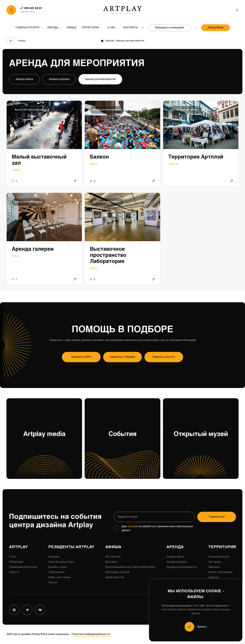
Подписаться (217, 517)
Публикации (16, 562)
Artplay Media (216, 28)
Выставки (111, 562)
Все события (113, 557)
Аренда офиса (24, 79)
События (122, 453)
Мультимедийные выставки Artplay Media (130, 567)
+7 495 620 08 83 (31, 8)
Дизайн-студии (58, 567)
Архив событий (115, 577)
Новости (14, 572)
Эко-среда (215, 562)
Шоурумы (54, 557)
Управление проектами (23, 567)
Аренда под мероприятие (182, 567)
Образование (56, 572)
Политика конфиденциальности (91, 634)
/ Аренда (109, 41)
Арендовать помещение (169, 28)
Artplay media (44, 453)
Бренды (53, 28)
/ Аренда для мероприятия (130, 41)
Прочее (53, 583)
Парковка (214, 567)
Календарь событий (117, 572)
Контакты (131, 28)
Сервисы (214, 577)
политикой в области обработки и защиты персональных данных (196, 612)
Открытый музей (201, 453)
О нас (111, 28)
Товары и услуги (27, 28)
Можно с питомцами (220, 572)
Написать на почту (164, 357)
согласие (133, 526)
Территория (90, 28)
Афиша (71, 28)
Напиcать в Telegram (123, 357)
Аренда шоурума (59, 79)
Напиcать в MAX (81, 357)
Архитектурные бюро (61, 562)
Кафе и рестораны (60, 577)
